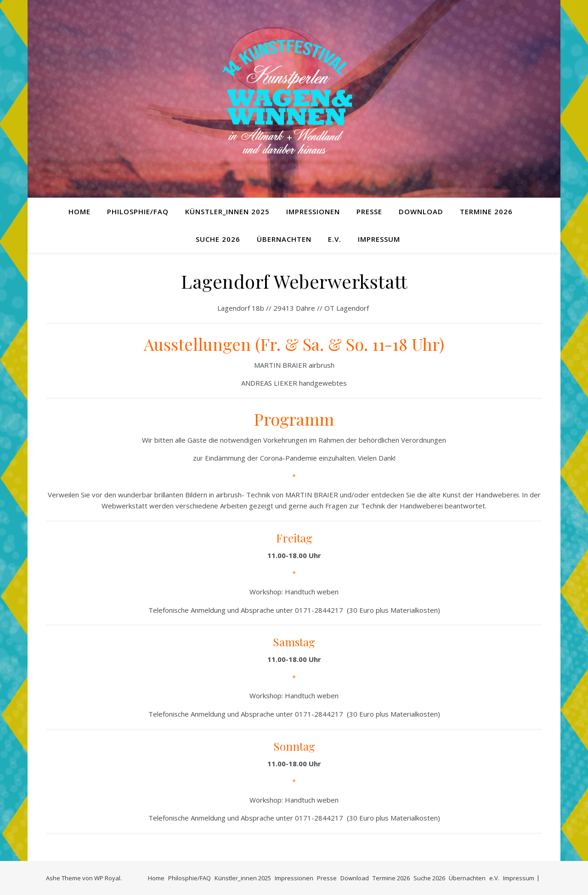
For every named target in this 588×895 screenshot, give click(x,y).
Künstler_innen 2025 (227, 211)
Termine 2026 (486, 211)
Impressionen (313, 211)
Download (421, 211)
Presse (369, 211)
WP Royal (107, 878)
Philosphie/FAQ (138, 211)
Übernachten (284, 239)
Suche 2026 (218, 239)
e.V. (335, 239)
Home (79, 211)
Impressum (379, 239)
